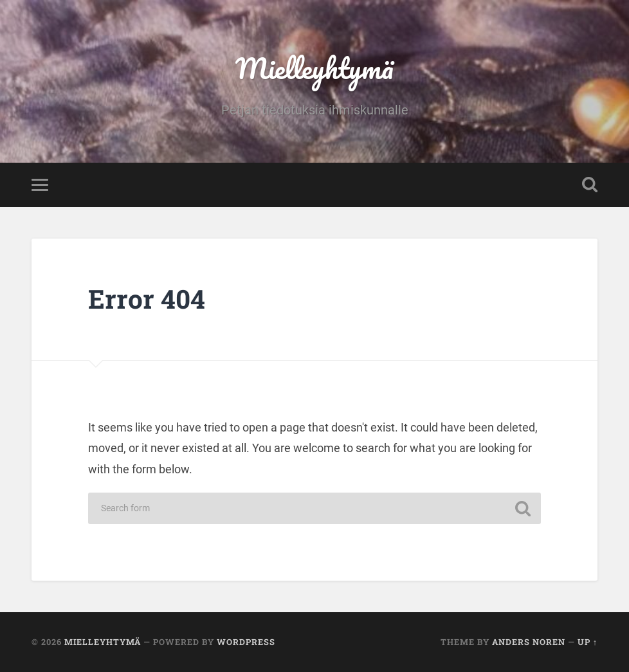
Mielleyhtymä (314, 68)
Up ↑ (588, 642)
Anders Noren (529, 642)
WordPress (246, 642)
